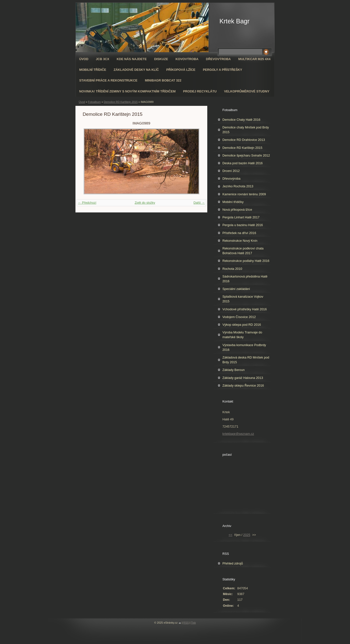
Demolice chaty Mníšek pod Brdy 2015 (246, 130)
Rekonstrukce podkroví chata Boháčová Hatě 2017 (243, 251)
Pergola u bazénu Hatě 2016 (243, 225)
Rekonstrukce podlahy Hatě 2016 (246, 261)
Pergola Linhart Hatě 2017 (241, 217)
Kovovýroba (187, 59)
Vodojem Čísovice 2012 (239, 317)
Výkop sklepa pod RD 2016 (242, 325)
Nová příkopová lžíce (237, 210)
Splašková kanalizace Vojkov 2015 (243, 299)
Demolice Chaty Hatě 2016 (241, 120)
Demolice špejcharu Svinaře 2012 (246, 155)
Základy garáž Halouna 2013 (243, 378)
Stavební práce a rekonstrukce (108, 80)
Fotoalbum (94, 102)
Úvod (84, 59)
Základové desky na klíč (136, 70)
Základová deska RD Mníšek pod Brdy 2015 (246, 360)
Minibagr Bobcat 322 (163, 80)
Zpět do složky (145, 203)
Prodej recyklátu (200, 91)
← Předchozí (87, 203)
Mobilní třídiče (93, 70)
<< (230, 535)
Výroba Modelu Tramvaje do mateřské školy (242, 335)
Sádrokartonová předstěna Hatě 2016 (245, 279)
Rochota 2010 (232, 269)
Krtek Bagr (234, 21)
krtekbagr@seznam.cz (238, 434)
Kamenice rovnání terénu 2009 (244, 194)
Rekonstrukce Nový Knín (240, 241)
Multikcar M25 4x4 (254, 59)
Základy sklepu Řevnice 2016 (243, 385)
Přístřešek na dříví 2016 (239, 233)
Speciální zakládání (236, 289)
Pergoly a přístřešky (222, 70)
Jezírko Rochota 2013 (238, 186)
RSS (186, 623)
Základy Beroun (234, 370)
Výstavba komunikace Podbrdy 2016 (244, 347)
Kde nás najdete (132, 59)
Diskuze (161, 59)
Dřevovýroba (218, 59)
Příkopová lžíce (181, 70)
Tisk (193, 623)
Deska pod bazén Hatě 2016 (243, 163)
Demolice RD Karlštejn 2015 (121, 102)
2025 (247, 535)
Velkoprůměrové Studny (247, 91)
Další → (199, 203)
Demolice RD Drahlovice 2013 (244, 140)
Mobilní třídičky (233, 202)
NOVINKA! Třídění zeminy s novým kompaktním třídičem (127, 91)
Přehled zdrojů (233, 563)
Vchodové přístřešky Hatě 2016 (245, 309)
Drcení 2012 (231, 171)
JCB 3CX (103, 59)
